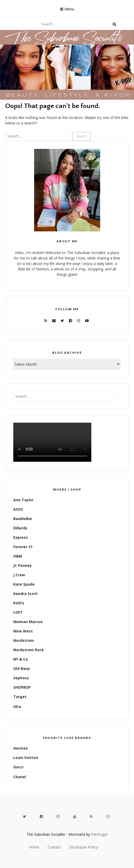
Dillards (20, 528)
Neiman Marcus (28, 622)
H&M (18, 556)
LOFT (18, 612)
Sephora (21, 678)
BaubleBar (23, 519)
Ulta (17, 707)
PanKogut (99, 834)
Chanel (20, 777)
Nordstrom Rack (29, 650)
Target (20, 697)
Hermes (21, 748)
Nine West (23, 631)
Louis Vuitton (26, 758)
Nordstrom (24, 640)
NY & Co (21, 659)
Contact (54, 847)
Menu (69, 9)
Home (34, 847)
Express (21, 537)
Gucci (18, 767)
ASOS (18, 509)
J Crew (19, 575)
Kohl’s (19, 603)
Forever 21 (23, 547)
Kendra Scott (25, 594)
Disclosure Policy (84, 847)
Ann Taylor (23, 500)
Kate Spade (24, 584)
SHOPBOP (22, 687)
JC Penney (23, 565)
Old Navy (22, 669)
